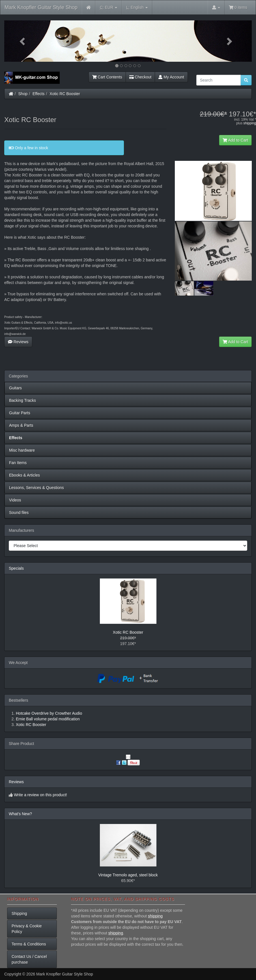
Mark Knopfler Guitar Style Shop (41, 7)
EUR (108, 8)
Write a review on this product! (40, 795)
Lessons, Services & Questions (36, 488)
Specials (16, 568)
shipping (250, 123)
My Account (171, 77)
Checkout (140, 77)
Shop (23, 94)
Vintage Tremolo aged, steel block (128, 875)
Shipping (19, 913)
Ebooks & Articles (24, 475)
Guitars (15, 388)
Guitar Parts (20, 413)
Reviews (18, 342)
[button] (23, 41)
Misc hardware (22, 450)
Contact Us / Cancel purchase (29, 959)
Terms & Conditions (29, 944)
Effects (39, 94)
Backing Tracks (22, 400)
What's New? (20, 814)
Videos (15, 500)
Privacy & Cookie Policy (27, 929)
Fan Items (18, 463)
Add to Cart (235, 140)
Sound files (19, 513)
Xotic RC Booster (65, 94)
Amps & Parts (21, 425)
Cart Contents (107, 77)
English (137, 8)
